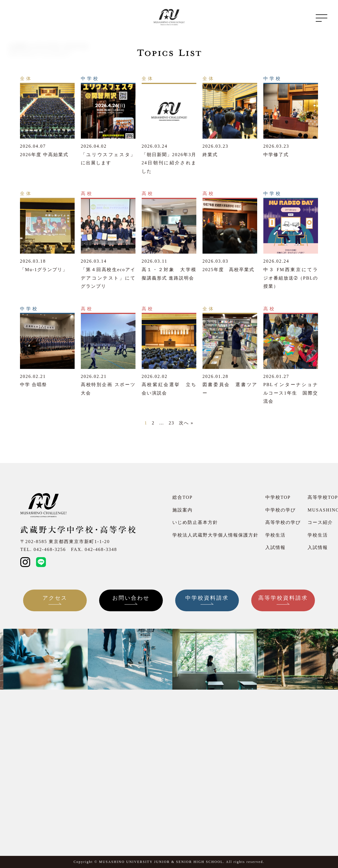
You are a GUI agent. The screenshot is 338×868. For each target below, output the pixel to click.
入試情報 (275, 547)
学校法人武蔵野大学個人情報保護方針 (215, 535)
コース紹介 (320, 522)
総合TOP (183, 497)
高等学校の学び (283, 522)
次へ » (186, 423)
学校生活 (275, 535)
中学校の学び (281, 510)
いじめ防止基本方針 (195, 522)
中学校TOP (278, 497)
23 (172, 423)
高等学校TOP (323, 497)
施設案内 (183, 510)
